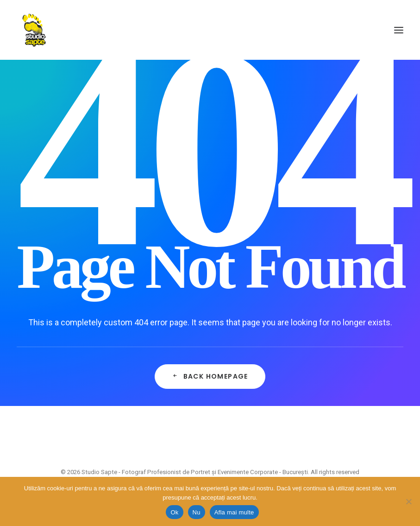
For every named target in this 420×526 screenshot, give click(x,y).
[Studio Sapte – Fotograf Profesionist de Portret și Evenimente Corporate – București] (34, 30)
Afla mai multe (234, 512)
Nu (197, 512)
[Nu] (408, 501)
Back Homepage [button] (210, 376)
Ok (174, 512)
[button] (399, 30)
